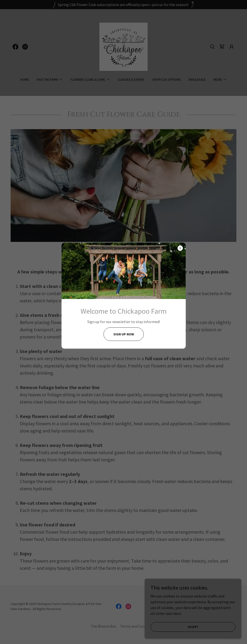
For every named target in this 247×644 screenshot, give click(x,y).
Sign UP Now (124, 334)
